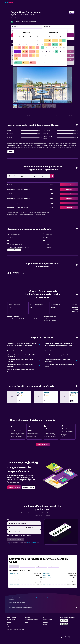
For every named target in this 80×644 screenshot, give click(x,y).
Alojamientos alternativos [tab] (27, 566)
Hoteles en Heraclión (14, 584)
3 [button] (16, 44)
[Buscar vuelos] (3, 7)
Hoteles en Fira (46, 574)
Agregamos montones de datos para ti (43, 605)
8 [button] (34, 44)
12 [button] (23, 48)
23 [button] (37, 51)
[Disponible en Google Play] (64, 620)
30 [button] (38, 55)
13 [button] (27, 48)
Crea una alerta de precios (67, 433)
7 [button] (30, 44)
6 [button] (27, 44)
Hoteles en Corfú (47, 578)
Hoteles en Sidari (14, 582)
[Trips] (3, 17)
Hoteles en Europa (23, 9)
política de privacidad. (12, 544)
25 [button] (20, 55)
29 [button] (34, 55)
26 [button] (23, 55)
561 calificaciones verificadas (28, 22)
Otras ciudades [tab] (14, 566)
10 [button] (16, 48)
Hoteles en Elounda (14, 576)
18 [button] (20, 51)
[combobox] (25, 523)
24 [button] (16, 55)
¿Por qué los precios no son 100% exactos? (43, 608)
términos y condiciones (32, 543)
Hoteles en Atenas (14, 574)
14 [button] (30, 48)
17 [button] (16, 51)
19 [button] (23, 51)
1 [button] (34, 41)
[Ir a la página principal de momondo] (10, 2)
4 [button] (20, 44)
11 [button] (20, 48)
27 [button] (27, 55)
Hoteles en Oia (46, 584)
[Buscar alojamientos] (3, 10)
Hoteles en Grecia (32, 9)
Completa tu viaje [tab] (54, 566)
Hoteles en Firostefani (15, 580)
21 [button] (30, 51)
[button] (3, 2)
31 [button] (16, 59)
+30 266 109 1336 (15, 20)
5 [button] (23, 44)
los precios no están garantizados (43, 598)
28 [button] (30, 55)
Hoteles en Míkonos (48, 576)
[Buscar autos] (3, 13)
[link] (43, 445)
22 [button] (34, 51)
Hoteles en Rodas (14, 578)
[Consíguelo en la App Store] (64, 624)
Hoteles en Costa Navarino (49, 580)
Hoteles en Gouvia (53, 9)
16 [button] (38, 48)
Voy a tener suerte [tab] (41, 566)
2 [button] (38, 41)
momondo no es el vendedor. (43, 602)
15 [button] (34, 48)
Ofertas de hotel (14, 9)
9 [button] (38, 44)
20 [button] (27, 51)
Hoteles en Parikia (47, 582)
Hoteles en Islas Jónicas (43, 9)
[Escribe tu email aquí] (26, 532)
